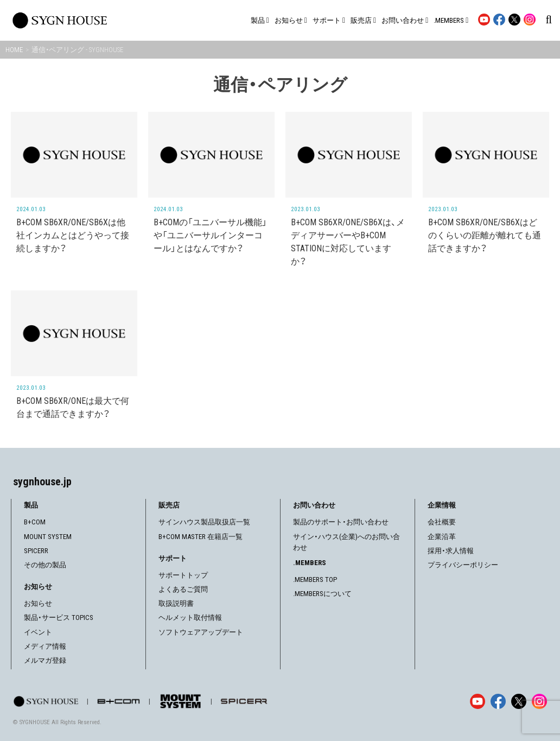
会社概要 (442, 522)
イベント (38, 632)
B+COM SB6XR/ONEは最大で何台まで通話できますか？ (73, 407)
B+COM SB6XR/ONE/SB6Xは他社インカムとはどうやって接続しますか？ (73, 235)
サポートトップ (183, 575)
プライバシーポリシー (463, 565)
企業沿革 (442, 537)
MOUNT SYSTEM (48, 537)
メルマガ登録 (45, 660)
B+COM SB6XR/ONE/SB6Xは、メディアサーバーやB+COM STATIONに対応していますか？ (348, 242)
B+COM (35, 522)
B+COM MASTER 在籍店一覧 (201, 537)
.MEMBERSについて (322, 594)
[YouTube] (478, 701)
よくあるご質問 (183, 589)
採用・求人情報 (451, 551)
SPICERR (36, 551)
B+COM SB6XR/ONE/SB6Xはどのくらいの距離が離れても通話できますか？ (485, 235)
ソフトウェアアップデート (201, 632)
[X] (519, 701)
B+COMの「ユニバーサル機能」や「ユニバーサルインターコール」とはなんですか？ (210, 235)
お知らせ (38, 603)
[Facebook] (498, 701)
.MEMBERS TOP (315, 579)
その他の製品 (45, 565)
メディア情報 (45, 646)
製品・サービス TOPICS (59, 617)
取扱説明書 (176, 603)
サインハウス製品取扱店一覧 (204, 522)
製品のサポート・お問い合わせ (341, 522)
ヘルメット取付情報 (190, 617)
